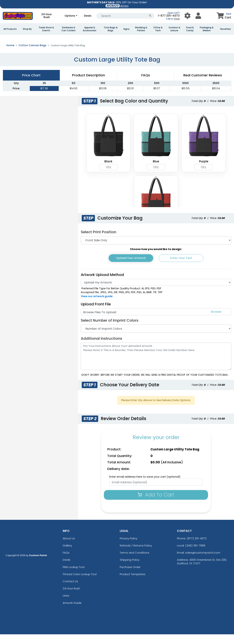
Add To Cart (156, 504)
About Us (69, 548)
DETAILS (124, 6)
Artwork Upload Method (102, 284)
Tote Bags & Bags (111, 29)
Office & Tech (158, 29)
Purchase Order (130, 577)
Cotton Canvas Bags (32, 55)
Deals (88, 16)
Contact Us (70, 591)
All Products (10, 29)
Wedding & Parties (141, 29)
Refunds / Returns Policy (136, 555)
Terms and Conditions (135, 562)
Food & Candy (190, 29)
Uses (66, 605)
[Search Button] (150, 16)
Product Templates (133, 584)
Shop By (27, 29)
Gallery (67, 555)
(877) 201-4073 (197, 548)
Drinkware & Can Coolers (68, 29)
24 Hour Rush (47, 16)
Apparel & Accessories (90, 29)
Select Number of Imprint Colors (110, 330)
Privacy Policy (129, 548)
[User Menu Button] (187, 16)
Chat (177, 19)
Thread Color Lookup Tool (80, 584)
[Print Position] (156, 250)
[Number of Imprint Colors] (156, 338)
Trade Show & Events (46, 29)
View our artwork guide (97, 306)
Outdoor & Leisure (174, 29)
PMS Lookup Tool (74, 577)
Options (70, 16)
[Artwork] (156, 292)
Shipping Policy (130, 570)
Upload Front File (96, 314)
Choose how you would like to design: (156, 259)
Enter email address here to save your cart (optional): (145, 486)
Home (10, 55)
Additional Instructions (101, 348)
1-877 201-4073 (169, 16)
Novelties (226, 29)
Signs (126, 29)
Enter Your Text (181, 268)
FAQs (66, 562)
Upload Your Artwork (131, 268)
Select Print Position (99, 242)
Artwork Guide (72, 612)
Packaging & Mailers (207, 29)
